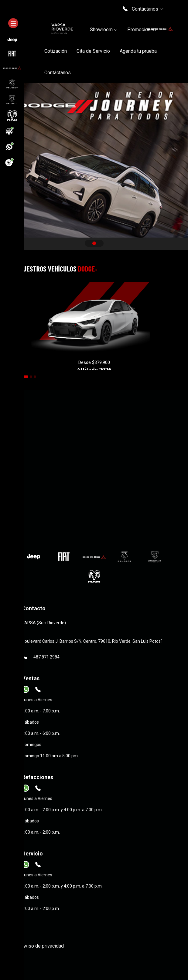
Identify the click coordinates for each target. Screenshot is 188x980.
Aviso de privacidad (43, 946)
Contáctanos (58, 73)
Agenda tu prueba (138, 51)
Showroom (104, 30)
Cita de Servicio (93, 51)
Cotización (56, 51)
